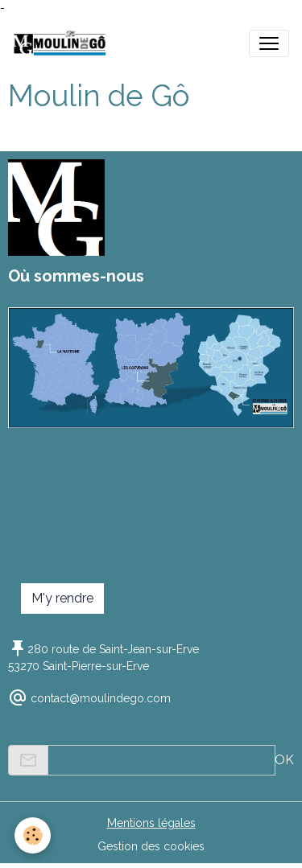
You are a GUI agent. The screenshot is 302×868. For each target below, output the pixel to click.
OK (284, 760)
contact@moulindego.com (101, 698)
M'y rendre (62, 598)
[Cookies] (33, 835)
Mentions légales (151, 823)
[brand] (63, 43)
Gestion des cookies (151, 846)
